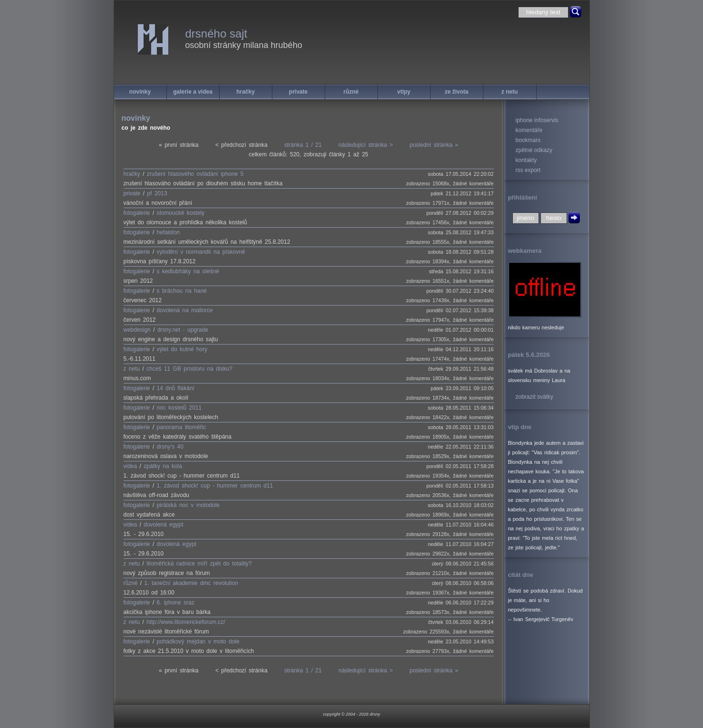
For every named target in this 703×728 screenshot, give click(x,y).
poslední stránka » (434, 145)
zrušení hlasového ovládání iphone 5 (195, 174)
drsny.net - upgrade (183, 330)
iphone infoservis (537, 120)
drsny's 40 (170, 447)
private (298, 92)
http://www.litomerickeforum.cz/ (186, 622)
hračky (246, 92)
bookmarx (528, 140)
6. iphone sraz (176, 603)
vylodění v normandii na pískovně (201, 252)
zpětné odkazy (534, 150)
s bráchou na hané (182, 291)
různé (351, 92)
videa (130, 466)
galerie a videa (193, 92)
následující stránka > (366, 145)
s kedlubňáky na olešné (188, 271)
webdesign (137, 330)
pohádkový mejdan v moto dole (198, 642)
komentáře (529, 130)
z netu (510, 92)
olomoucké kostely (181, 213)
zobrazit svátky (534, 397)
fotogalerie (137, 213)
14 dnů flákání (176, 388)
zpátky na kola (163, 466)
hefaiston (169, 232)
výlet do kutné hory (182, 349)
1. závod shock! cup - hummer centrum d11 (215, 486)
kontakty (526, 160)
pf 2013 (157, 193)
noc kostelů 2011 (179, 408)
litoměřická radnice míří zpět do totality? (199, 564)
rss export (528, 170)
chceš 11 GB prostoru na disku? (189, 369)
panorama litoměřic (182, 427)
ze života (456, 92)
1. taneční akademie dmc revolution (191, 583)
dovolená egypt (163, 525)
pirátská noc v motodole (188, 505)
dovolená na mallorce (185, 310)
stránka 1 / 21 (303, 145)
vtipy (404, 92)
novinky (140, 92)
